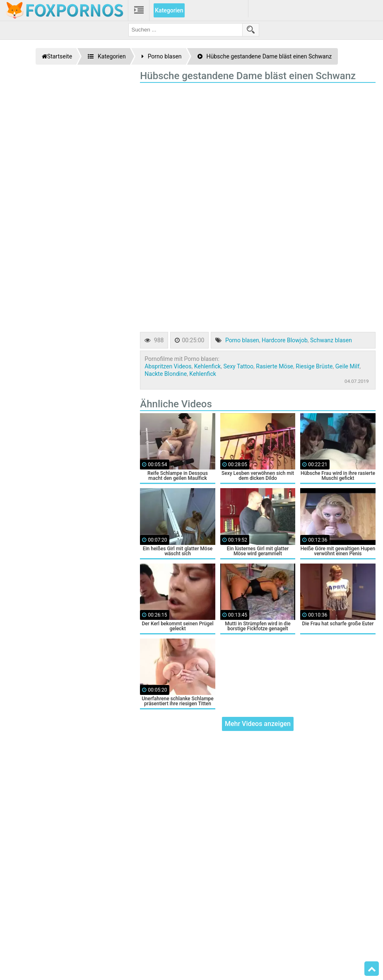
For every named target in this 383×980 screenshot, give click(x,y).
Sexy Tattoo (238, 366)
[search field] (185, 30)
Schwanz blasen (331, 340)
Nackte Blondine (166, 374)
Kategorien (169, 10)
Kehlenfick (207, 366)
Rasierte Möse (275, 366)
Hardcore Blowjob (285, 340)
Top (372, 969)
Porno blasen (242, 340)
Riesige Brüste (314, 366)
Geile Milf (348, 366)
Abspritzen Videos (168, 366)
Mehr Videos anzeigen (258, 724)
